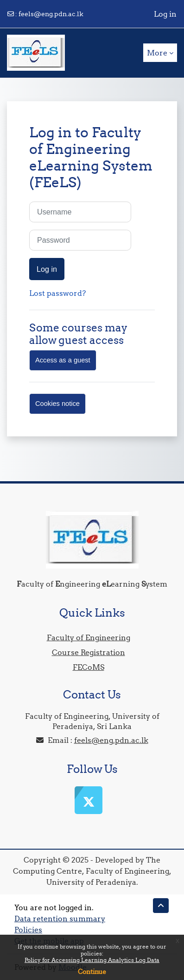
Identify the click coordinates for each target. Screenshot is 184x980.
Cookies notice (57, 404)
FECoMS (89, 667)
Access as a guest (63, 360)
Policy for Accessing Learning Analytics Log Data (92, 960)
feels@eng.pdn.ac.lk (51, 14)
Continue (92, 972)
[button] (161, 906)
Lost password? (57, 293)
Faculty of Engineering (89, 637)
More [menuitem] (157, 53)
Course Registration (89, 652)
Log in (165, 14)
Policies (28, 930)
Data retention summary (60, 919)
